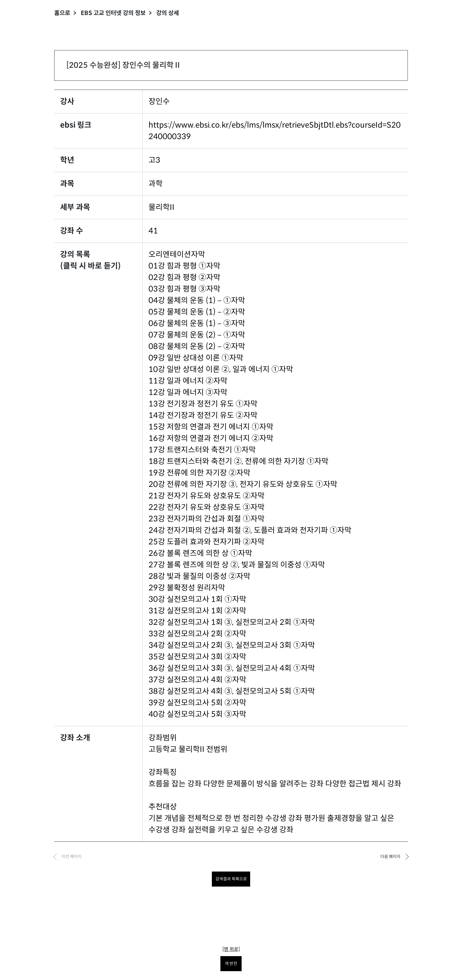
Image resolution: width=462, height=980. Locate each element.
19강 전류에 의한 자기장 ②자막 (199, 473)
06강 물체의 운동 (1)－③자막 (197, 323)
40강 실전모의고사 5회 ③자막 (197, 714)
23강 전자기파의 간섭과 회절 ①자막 (207, 519)
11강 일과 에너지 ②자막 (188, 381)
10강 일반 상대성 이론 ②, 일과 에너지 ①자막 (221, 369)
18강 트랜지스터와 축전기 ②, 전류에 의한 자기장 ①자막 (239, 461)
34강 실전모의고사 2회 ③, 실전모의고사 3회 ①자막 (232, 645)
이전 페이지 (72, 857)
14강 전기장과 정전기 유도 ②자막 (203, 415)
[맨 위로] (231, 949)
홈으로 (62, 13)
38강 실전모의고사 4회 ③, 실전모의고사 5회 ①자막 (232, 691)
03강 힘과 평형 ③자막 (184, 289)
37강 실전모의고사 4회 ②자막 (197, 680)
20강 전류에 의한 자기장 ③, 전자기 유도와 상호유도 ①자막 (243, 484)
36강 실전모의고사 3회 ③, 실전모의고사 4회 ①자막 (232, 668)
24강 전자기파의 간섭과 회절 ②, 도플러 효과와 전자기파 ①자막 (250, 530)
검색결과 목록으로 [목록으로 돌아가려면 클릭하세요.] (231, 879)
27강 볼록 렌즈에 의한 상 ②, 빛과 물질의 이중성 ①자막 (237, 565)
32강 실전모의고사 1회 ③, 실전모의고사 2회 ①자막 (232, 622)
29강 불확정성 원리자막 (187, 588)
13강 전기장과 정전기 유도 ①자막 (203, 404)
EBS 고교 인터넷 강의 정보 (113, 13)
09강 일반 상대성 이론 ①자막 (196, 358)
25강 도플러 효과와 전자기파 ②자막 (207, 542)
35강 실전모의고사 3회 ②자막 (197, 657)
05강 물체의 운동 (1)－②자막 (197, 312)
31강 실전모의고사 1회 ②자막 (197, 611)
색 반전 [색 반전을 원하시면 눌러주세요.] (231, 963)
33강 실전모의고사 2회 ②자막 (197, 634)
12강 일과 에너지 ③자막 (188, 392)
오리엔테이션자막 (177, 254)
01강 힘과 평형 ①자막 (184, 266)
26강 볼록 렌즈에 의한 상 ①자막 (200, 553)
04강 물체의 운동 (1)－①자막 (197, 300)
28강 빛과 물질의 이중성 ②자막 (199, 576)
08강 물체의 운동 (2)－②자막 (197, 346)
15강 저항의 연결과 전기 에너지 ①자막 (211, 427)
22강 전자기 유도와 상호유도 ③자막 (207, 507)
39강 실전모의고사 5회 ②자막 (197, 703)
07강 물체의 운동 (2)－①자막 (197, 335)
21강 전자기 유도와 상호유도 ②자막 (207, 496)
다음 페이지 (390, 857)
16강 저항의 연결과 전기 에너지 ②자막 (211, 438)
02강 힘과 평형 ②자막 (184, 277)
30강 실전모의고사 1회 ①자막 (197, 599)
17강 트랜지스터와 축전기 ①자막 (202, 450)
